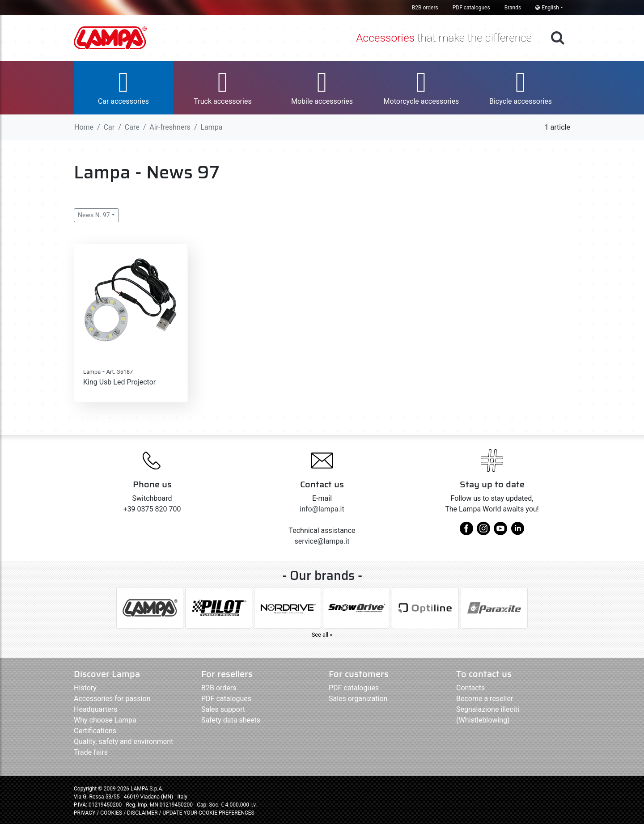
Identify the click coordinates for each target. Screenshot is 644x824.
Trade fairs (91, 752)
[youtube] (500, 532)
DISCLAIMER (143, 813)
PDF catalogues (471, 8)
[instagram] (483, 532)
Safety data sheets (231, 720)
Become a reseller (485, 699)
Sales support (223, 709)
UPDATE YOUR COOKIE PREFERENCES (208, 813)
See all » (322, 635)
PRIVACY (85, 813)
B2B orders (425, 8)
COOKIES (111, 813)
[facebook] (466, 532)
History (85, 688)
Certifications (95, 731)
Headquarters (95, 709)
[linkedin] (517, 532)
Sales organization (358, 699)
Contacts (470, 688)
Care (132, 127)
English (547, 8)
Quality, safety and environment (123, 742)
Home (84, 127)
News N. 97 (94, 215)
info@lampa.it (322, 509)
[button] (123, 88)
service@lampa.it (322, 541)
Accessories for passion (112, 699)
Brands (513, 8)
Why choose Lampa (105, 720)
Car (109, 127)
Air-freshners (170, 127)
